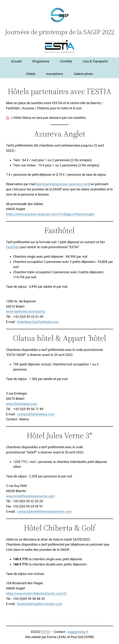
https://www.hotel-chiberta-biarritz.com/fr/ (37, 593)
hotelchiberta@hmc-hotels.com (40, 604)
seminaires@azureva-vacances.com (63, 184)
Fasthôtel (13, 247)
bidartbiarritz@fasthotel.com (38, 322)
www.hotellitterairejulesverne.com (30, 496)
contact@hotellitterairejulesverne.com (45, 511)
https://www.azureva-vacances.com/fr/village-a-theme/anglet (50, 214)
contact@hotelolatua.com (36, 414)
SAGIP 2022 (99, 32)
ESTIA (46, 632)
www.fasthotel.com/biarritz (26, 311)
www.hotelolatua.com (22, 404)
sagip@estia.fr (78, 632)
